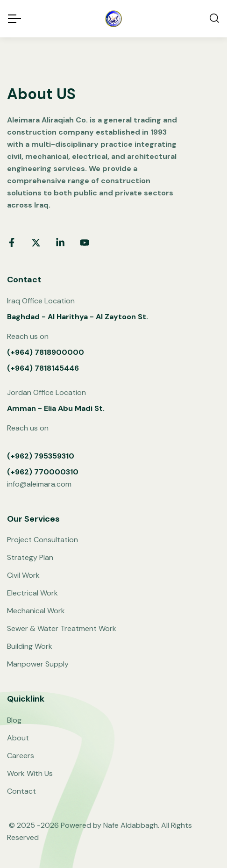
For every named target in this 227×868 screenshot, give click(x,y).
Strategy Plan (30, 557)
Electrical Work (32, 593)
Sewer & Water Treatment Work (62, 628)
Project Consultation (43, 540)
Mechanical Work (36, 611)
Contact (21, 791)
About (18, 738)
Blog (14, 720)
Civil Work (23, 575)
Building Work (30, 646)
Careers (21, 756)
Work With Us (30, 773)
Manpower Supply (38, 664)
